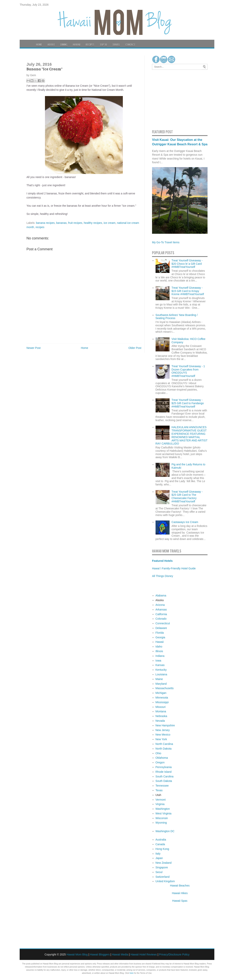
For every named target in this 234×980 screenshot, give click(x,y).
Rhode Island (164, 772)
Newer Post (33, 348)
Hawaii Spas (180, 901)
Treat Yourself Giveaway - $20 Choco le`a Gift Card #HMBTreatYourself (187, 264)
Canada (160, 844)
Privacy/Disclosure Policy (174, 954)
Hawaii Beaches (180, 886)
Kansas (160, 665)
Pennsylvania (164, 767)
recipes (40, 227)
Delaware (161, 628)
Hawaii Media (120, 954)
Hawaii (77, 45)
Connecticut (163, 623)
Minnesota (162, 698)
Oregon (160, 762)
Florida (160, 633)
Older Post (135, 348)
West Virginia (164, 813)
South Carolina (165, 776)
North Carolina (164, 744)
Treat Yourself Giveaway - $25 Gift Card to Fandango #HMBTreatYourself (188, 403)
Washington (163, 809)
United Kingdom (165, 881)
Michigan (161, 693)
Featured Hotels (162, 561)
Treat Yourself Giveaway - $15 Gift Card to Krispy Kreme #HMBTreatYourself (188, 291)
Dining (64, 45)
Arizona (160, 605)
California (161, 614)
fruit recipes (75, 223)
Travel (116, 45)
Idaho (159, 647)
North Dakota (164, 749)
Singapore (162, 867)
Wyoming (161, 823)
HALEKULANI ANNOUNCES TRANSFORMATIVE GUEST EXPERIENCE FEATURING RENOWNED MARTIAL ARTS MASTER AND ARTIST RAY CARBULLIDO (182, 435)
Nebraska (161, 716)
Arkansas (161, 610)
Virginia (160, 804)
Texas (159, 790)
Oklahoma (162, 758)
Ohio (158, 753)
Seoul (159, 872)
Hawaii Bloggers (100, 954)
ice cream (110, 223)
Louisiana (161, 674)
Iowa (158, 661)
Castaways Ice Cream (185, 522)
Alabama (161, 595)
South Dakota (164, 781)
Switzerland (163, 877)
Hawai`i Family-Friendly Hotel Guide (174, 568)
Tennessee (162, 786)
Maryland (161, 684)
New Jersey (163, 730)
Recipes (90, 45)
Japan (159, 858)
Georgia (160, 637)
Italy (158, 854)
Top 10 (103, 45)
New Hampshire (165, 725)
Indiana (160, 656)
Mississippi (162, 702)
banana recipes (45, 223)
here (132, 973)
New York (161, 739)
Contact (130, 45)
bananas (62, 223)
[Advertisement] (164, 99)
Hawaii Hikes (180, 893)
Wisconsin (162, 818)
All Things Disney (163, 576)
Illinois (159, 651)
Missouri (161, 707)
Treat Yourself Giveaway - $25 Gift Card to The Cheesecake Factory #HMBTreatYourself (187, 497)
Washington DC (165, 831)
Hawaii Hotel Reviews (144, 954)
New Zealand (164, 863)
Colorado (161, 619)
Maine (159, 679)
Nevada (160, 721)
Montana (161, 711)
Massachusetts (165, 688)
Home (39, 45)
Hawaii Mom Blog (77, 954)
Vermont (161, 800)
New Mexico (163, 735)
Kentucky (161, 670)
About (51, 45)
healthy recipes (93, 223)
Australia (161, 840)
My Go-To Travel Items (166, 242)
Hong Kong (162, 849)
